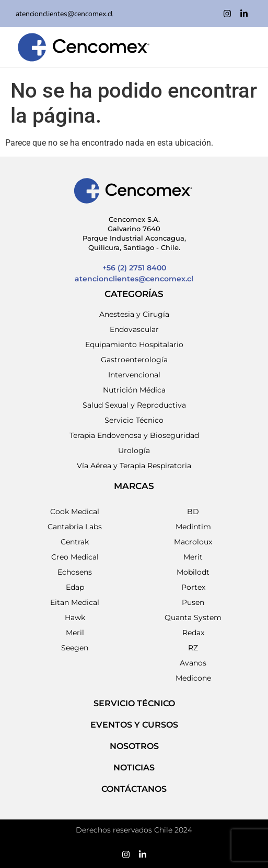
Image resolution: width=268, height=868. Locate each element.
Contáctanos (134, 789)
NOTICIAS (134, 768)
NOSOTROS (134, 746)
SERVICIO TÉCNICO (134, 703)
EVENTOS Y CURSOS (134, 725)
